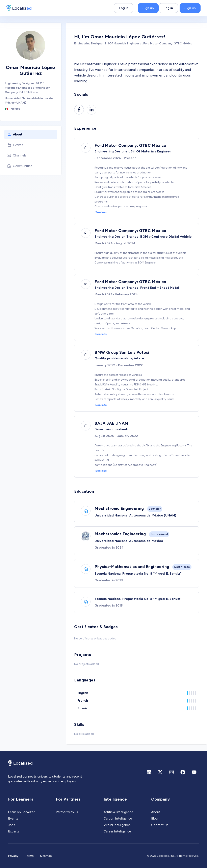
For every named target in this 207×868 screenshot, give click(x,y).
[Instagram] (172, 772)
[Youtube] (194, 772)
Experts (14, 831)
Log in (124, 8)
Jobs (12, 825)
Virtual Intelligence (117, 825)
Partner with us (67, 812)
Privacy (13, 856)
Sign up (148, 8)
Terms (29, 856)
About (15, 134)
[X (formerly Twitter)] (160, 772)
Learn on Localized (22, 812)
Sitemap (46, 856)
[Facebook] (79, 110)
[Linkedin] (92, 110)
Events (15, 145)
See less (101, 212)
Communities (20, 166)
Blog (154, 818)
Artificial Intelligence (118, 812)
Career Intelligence (117, 831)
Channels (17, 155)
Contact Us (160, 825)
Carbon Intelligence (118, 818)
